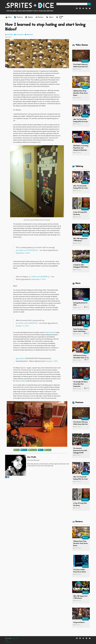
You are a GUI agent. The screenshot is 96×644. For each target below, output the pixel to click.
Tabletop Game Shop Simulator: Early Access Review (80, 93)
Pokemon (48, 450)
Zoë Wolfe (10, 35)
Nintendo (24, 450)
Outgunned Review (79, 622)
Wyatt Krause (78, 69)
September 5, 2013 (23, 253)
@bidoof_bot (17, 343)
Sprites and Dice (15, 638)
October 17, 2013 (22, 326)
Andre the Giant (50, 332)
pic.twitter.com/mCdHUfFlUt (26, 323)
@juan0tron (20, 358)
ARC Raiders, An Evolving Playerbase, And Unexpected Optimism (81, 148)
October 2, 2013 (52, 361)
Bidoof (41, 450)
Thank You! (8, 642)
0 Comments (20, 35)
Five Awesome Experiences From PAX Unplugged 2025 (80, 451)
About (7, 640)
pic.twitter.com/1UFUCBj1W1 (27, 250)
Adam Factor (78, 217)
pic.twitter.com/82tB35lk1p (39, 277)
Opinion (17, 450)
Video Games (33, 450)
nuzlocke (22, 381)
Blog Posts (29, 35)
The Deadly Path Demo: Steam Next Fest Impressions (80, 384)
